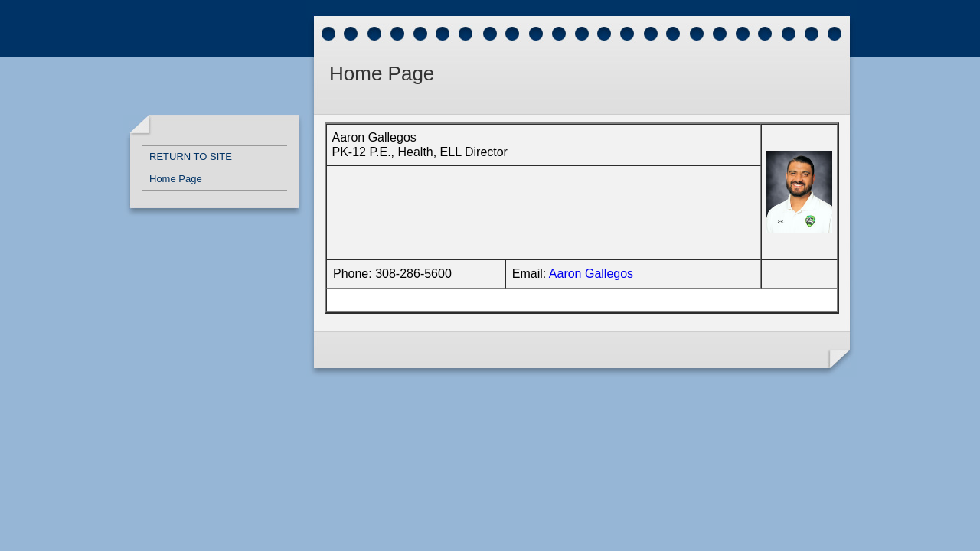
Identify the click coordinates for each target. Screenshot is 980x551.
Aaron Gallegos (591, 274)
